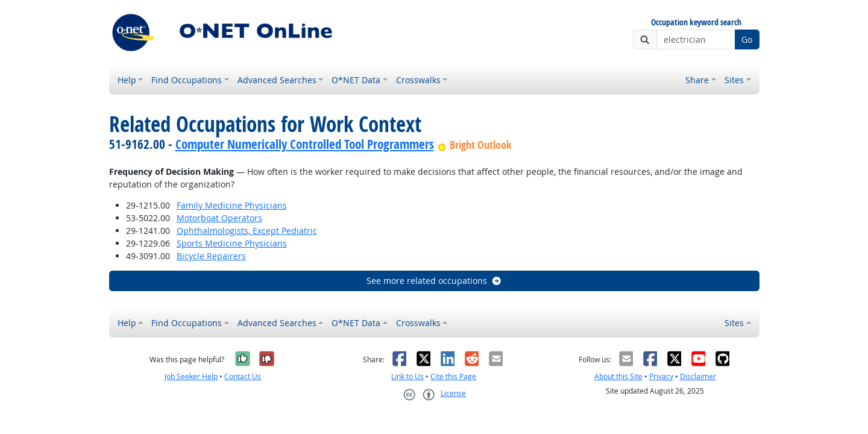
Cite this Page (453, 376)
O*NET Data (356, 80)
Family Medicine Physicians (232, 205)
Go (747, 39)
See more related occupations (434, 281)
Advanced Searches (277, 80)
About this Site (618, 376)
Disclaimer (698, 376)
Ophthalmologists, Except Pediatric (247, 231)
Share (697, 80)
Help (127, 80)
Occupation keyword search (696, 23)
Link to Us (407, 376)
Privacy (661, 376)
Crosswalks (418, 80)
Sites (734, 80)
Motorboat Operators (219, 218)
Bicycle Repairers (211, 256)
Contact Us (243, 376)
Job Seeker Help (191, 376)
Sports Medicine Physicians (232, 243)
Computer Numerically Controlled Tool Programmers (305, 144)
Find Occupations (187, 80)
